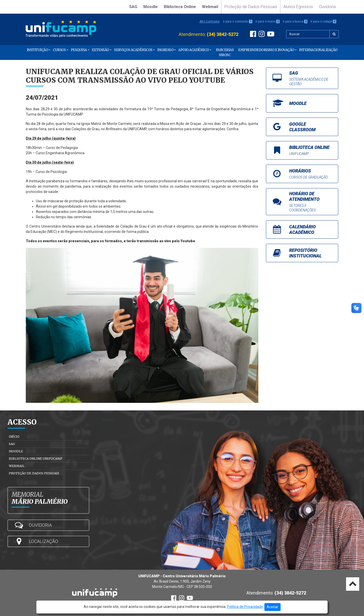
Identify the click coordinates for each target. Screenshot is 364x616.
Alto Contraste (210, 21)
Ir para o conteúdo (238, 21)
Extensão (100, 50)
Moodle (151, 7)
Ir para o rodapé (323, 21)
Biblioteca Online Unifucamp (36, 459)
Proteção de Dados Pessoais (251, 7)
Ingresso (165, 50)
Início (14, 437)
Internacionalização (318, 50)
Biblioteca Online (180, 7)
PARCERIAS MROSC (225, 52)
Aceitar (272, 607)
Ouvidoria (327, 7)
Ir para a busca (295, 21)
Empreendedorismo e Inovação (266, 50)
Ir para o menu (268, 21)
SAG (133, 7)
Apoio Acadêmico (194, 50)
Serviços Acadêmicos (133, 50)
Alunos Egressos (298, 7)
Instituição (38, 50)
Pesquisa (79, 50)
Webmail (210, 7)
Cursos (59, 50)
